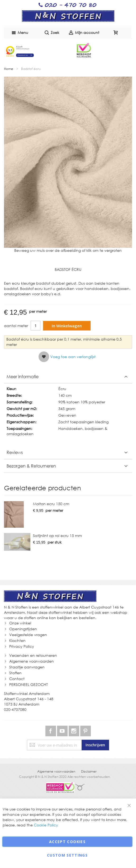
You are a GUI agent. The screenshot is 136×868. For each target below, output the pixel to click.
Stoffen (15, 673)
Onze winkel (20, 623)
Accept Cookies (67, 842)
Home (9, 69)
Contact (17, 679)
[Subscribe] (95, 745)
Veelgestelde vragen (28, 635)
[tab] (68, 377)
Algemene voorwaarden (32, 661)
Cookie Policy (46, 825)
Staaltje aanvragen (27, 667)
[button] (67, 357)
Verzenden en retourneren (33, 655)
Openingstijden (23, 629)
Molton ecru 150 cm (51, 504)
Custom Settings (67, 855)
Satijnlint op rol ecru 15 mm (57, 536)
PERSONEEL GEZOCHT (29, 684)
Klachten (17, 640)
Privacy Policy (22, 646)
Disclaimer (89, 771)
